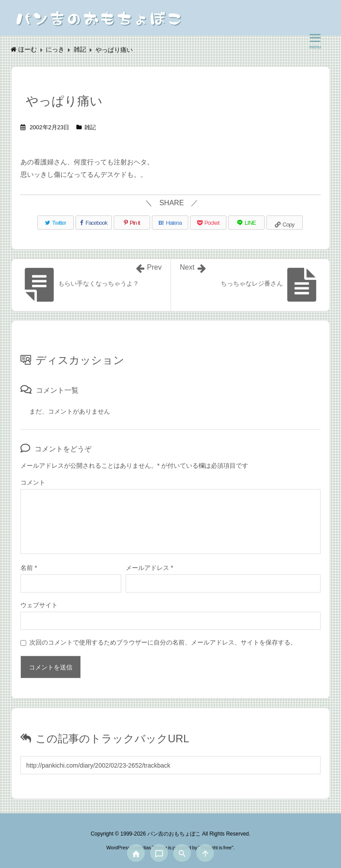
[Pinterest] (132, 223)
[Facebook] (94, 223)
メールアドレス (149, 568)
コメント (33, 482)
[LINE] (246, 223)
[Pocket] (208, 223)
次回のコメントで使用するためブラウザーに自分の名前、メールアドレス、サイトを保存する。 (163, 642)
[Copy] (285, 223)
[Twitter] (56, 223)
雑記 (90, 127)
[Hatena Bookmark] (170, 223)
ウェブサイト (39, 605)
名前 (29, 568)
